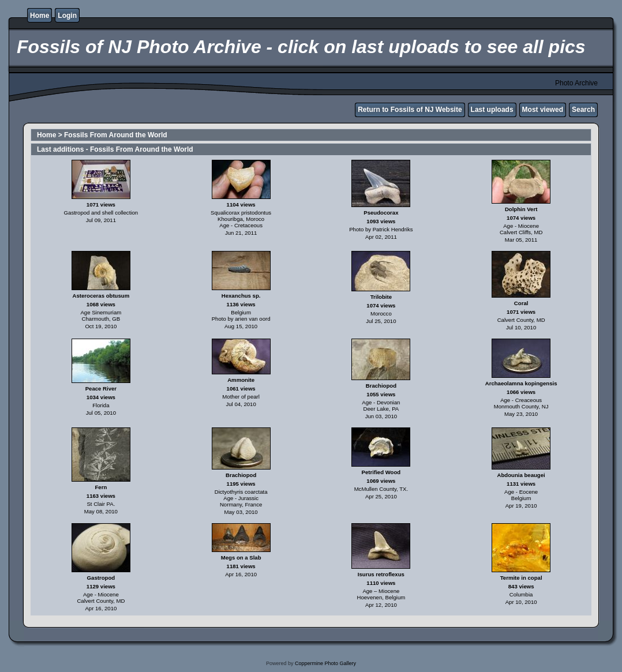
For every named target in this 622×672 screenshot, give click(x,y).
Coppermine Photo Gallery (325, 663)
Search (583, 110)
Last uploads (492, 110)
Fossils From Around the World (116, 135)
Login (67, 16)
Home (40, 16)
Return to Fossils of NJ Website (410, 110)
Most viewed (543, 110)
